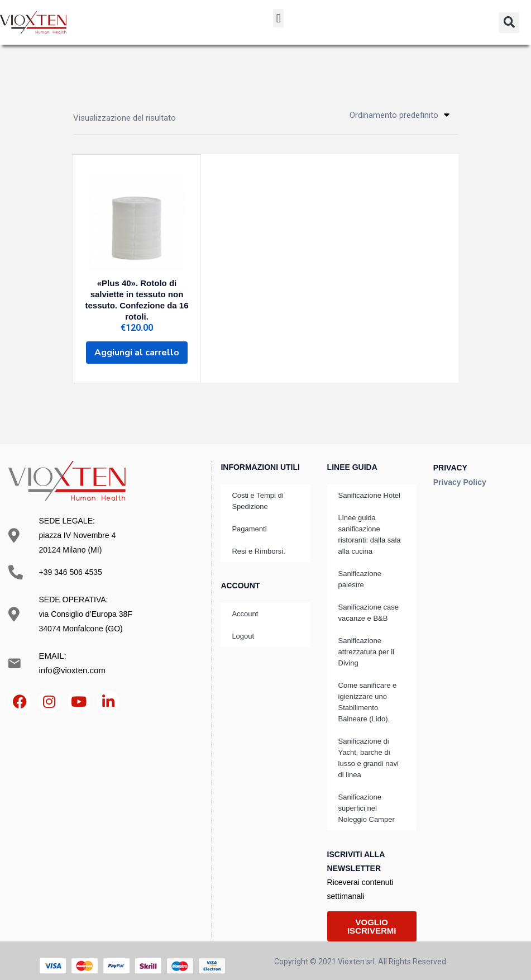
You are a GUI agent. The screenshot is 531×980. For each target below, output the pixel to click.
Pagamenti (249, 518)
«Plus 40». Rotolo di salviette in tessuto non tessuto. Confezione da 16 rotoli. (137, 297)
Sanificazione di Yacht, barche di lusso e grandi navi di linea (369, 747)
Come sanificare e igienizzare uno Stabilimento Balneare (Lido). (368, 691)
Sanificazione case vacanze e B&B (369, 602)
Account (245, 603)
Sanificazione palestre (360, 569)
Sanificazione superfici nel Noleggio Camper (367, 798)
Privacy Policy (460, 472)
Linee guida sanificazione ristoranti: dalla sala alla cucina (370, 524)
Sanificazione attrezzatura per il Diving (366, 641)
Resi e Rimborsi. (258, 541)
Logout (243, 625)
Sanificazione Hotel (369, 485)
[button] (278, 18)
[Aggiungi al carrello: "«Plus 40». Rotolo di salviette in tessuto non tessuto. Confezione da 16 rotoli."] (137, 344)
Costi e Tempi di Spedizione (257, 490)
